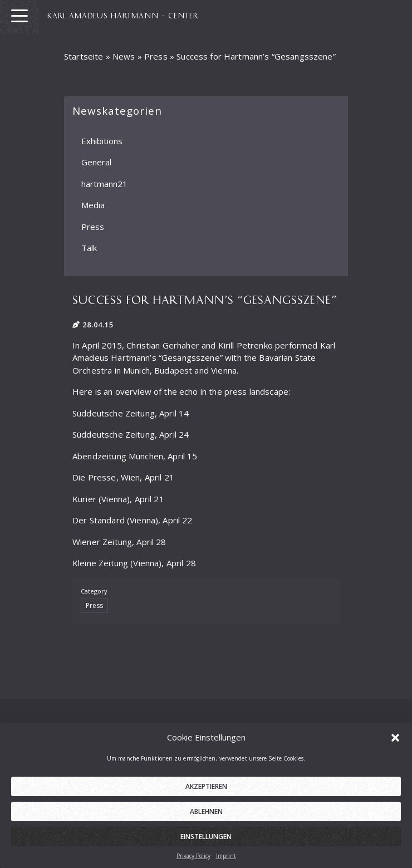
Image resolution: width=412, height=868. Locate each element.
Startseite (84, 56)
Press (156, 56)
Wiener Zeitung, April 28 (119, 542)
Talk (89, 248)
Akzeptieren (206, 795)
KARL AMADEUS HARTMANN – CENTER (123, 15)
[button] (395, 746)
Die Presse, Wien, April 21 (123, 477)
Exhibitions (102, 140)
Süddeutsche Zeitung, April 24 (131, 434)
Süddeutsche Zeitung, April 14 (131, 413)
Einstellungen (206, 845)
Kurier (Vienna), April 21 (118, 499)
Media (93, 205)
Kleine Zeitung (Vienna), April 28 (134, 563)
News (124, 56)
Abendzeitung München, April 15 (135, 456)
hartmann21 (104, 183)
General (96, 162)
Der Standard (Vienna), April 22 (133, 520)
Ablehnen (206, 820)
